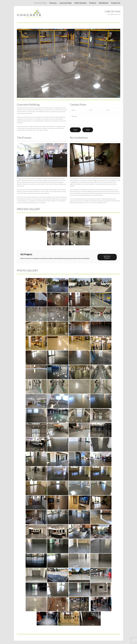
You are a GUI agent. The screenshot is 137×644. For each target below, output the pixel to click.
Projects (93, 3)
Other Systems (80, 3)
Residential (104, 3)
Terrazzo (53, 3)
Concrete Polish (40, 3)
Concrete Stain (66, 3)
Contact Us (116, 3)
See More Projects (107, 257)
